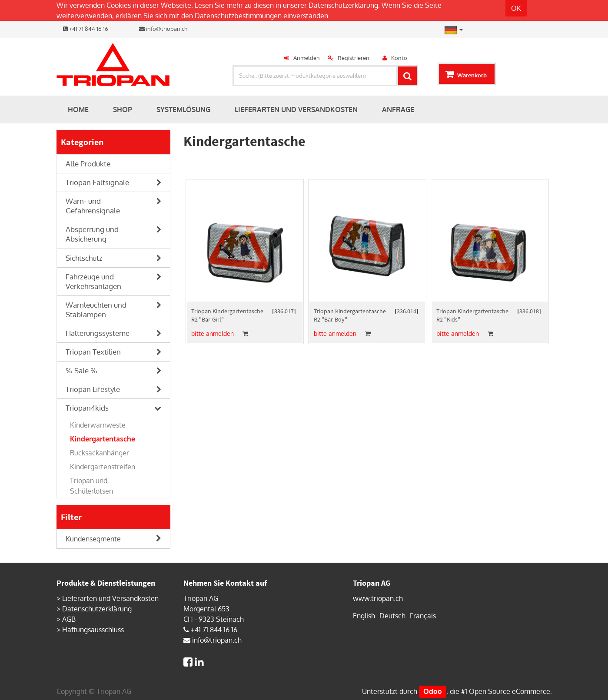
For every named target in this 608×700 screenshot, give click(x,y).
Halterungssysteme (98, 333)
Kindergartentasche (103, 439)
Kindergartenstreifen (103, 467)
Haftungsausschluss (93, 630)
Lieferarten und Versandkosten (110, 598)
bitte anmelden (213, 333)
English (364, 616)
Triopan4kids (87, 408)
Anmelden (307, 58)
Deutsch (392, 616)
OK (516, 8)
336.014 (407, 311)
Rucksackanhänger (100, 453)
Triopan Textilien (93, 352)
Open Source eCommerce (510, 691)
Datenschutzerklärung (343, 5)
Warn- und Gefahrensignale (93, 206)
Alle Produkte (88, 164)
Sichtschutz (84, 258)
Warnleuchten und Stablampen (96, 310)
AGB (69, 619)
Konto (399, 58)
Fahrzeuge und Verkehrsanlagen (93, 281)
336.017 (284, 311)
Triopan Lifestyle (93, 389)
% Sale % (81, 370)
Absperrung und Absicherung (92, 234)
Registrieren (354, 58)
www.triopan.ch (378, 598)
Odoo (433, 691)
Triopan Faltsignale (97, 182)
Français (423, 616)
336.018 (529, 311)
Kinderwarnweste (98, 425)
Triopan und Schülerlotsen (91, 486)
